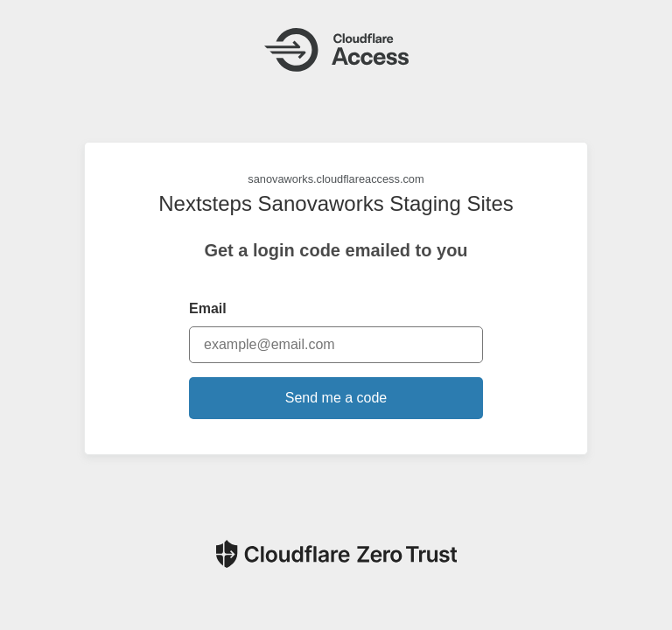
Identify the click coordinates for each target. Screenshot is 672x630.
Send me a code (336, 398)
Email (208, 308)
